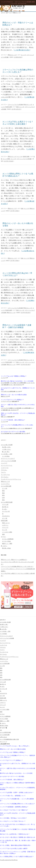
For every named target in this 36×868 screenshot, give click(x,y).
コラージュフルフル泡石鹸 (15, 105)
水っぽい (5, 509)
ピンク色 (5, 488)
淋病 (3, 534)
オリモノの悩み (13, 383)
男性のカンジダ (12, 55)
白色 (14, 385)
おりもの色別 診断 (5, 383)
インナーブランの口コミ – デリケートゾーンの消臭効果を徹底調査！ (18, 788)
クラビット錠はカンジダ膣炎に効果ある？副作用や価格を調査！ (17, 784)
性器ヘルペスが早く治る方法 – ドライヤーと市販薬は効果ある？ (18, 414)
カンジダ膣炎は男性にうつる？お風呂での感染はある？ (18, 175)
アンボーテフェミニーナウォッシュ (11, 479)
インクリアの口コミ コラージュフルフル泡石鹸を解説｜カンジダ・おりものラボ (18, 3)
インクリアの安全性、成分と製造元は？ (13, 420)
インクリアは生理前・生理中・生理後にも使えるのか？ (17, 792)
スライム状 (3, 391)
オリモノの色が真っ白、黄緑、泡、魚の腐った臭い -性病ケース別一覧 (18, 841)
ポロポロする (19, 385)
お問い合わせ (3, 737)
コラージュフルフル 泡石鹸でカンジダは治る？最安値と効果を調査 (18, 830)
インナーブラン (5, 484)
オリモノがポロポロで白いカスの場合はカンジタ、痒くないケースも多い (17, 825)
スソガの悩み (6, 456)
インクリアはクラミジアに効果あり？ (12, 400)
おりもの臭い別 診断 (7, 445)
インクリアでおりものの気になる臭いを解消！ (14, 848)
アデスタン (4, 470)
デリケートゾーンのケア (8, 459)
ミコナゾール (5, 468)
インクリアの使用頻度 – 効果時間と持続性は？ (14, 807)
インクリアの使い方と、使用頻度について (13, 796)
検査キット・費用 (7, 544)
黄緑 (3, 493)
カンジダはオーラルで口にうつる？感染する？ (14, 810)
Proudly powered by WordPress (9, 860)
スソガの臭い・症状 (7, 454)
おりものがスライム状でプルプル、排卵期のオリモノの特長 (18, 389)
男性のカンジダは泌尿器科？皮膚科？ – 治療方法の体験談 (17, 326)
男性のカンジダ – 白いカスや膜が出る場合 (18, 224)
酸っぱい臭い (6, 452)
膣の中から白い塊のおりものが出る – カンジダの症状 (17, 381)
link (1, 730)
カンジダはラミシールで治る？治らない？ (13, 821)
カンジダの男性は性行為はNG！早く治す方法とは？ (17, 274)
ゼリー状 (18, 391)
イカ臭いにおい (6, 449)
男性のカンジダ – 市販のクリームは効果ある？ (18, 24)
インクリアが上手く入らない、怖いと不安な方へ (15, 746)
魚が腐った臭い (6, 447)
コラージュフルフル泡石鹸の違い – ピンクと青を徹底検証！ (17, 800)
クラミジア (9, 401)
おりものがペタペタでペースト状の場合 (13, 432)
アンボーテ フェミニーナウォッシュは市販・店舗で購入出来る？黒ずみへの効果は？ (18, 852)
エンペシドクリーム (7, 465)
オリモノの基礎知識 (8, 539)
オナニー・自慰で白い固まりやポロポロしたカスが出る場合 (18, 405)
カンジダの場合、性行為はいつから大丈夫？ (13, 818)
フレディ (3, 472)
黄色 (10, 433)
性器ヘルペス (4, 417)
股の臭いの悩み (6, 548)
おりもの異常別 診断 (21, 383)
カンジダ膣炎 (7, 159)
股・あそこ (4, 546)
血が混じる (5, 507)
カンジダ (23, 55)
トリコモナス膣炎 (7, 532)
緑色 (3, 495)
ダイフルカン (5, 477)
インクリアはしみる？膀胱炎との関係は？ (14, 376)
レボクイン (5, 525)
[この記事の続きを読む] (22, 50)
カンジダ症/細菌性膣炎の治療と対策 (9, 739)
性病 (17, 107)
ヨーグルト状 (6, 511)
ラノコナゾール (5, 475)
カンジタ (20, 157)
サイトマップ (3, 742)
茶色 (3, 500)
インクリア (3, 378)
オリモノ (11, 385)
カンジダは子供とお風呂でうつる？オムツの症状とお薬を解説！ (18, 123)
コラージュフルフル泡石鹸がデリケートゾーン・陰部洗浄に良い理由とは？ (17, 756)
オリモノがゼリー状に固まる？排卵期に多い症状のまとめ (17, 837)
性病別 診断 (9, 107)
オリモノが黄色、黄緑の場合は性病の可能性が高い (15, 845)
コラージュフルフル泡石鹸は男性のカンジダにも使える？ (18, 71)
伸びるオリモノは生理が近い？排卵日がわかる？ (15, 834)
